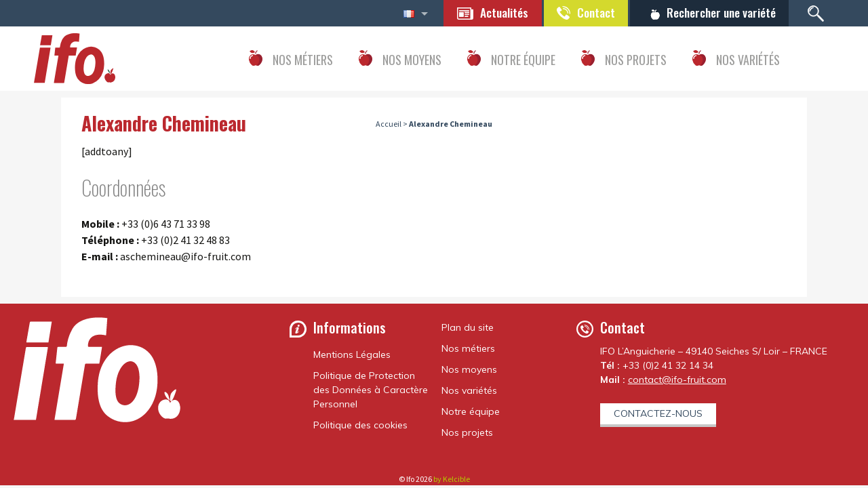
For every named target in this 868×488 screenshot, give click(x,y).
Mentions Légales (352, 354)
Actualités (497, 12)
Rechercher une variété (719, 12)
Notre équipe (471, 411)
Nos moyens (469, 369)
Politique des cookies (360, 425)
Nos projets (467, 432)
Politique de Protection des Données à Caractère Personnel (371, 390)
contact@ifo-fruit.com (677, 380)
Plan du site (468, 327)
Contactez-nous (658, 413)
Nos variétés (469, 390)
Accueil (389, 124)
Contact (591, 12)
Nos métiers (468, 348)
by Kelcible (452, 479)
